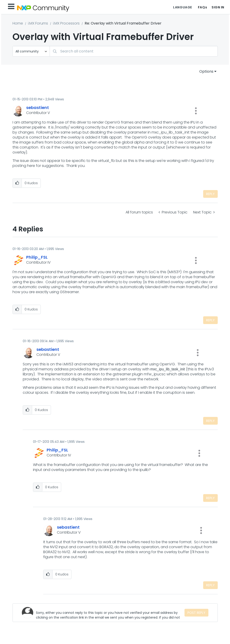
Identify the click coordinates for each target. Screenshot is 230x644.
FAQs (202, 7)
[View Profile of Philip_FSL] (37, 257)
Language (182, 7)
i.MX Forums (38, 23)
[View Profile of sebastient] (38, 108)
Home (18, 23)
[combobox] (134, 51)
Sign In (218, 7)
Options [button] (206, 71)
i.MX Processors (66, 23)
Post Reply (196, 613)
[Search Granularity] (31, 51)
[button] (196, 111)
